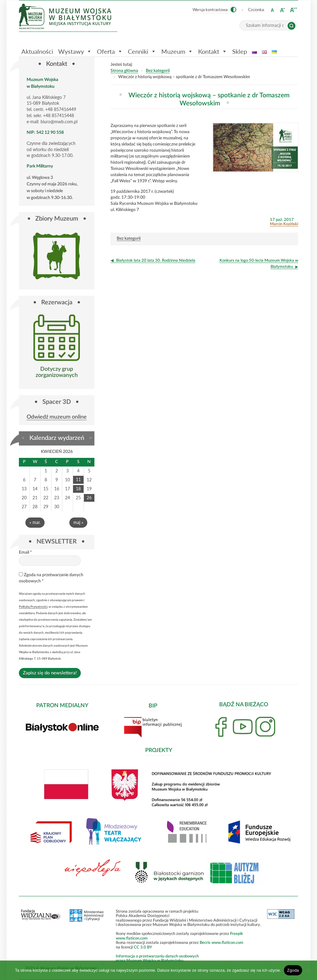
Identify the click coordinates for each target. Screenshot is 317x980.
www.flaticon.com (132, 938)
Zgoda (293, 970)
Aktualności (37, 51)
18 (78, 489)
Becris (205, 942)
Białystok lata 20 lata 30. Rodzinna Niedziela (156, 260)
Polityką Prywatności (33, 606)
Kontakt (213, 51)
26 (89, 498)
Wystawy (75, 51)
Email (25, 552)
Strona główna (124, 71)
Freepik (237, 933)
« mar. (35, 522)
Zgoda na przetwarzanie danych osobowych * (51, 577)
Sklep (240, 51)
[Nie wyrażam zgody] (309, 970)
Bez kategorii (158, 71)
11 (78, 479)
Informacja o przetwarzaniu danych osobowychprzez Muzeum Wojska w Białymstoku (157, 958)
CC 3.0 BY (143, 947)
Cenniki (142, 51)
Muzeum (177, 51)
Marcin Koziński (284, 224)
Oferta (110, 51)
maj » (78, 522)
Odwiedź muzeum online (57, 417)
